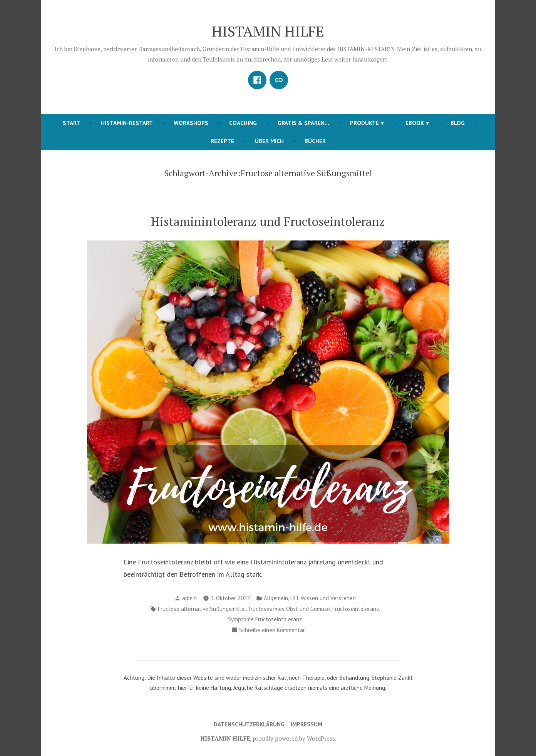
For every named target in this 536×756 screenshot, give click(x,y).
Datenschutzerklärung (249, 724)
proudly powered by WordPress (294, 738)
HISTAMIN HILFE (268, 31)
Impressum (307, 724)
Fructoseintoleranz (356, 609)
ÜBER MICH (269, 141)
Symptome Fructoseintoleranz (265, 619)
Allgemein (276, 598)
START (71, 123)
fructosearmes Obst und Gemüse (289, 609)
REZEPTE (222, 141)
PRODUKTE (364, 123)
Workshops (191, 123)
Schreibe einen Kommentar (272, 630)
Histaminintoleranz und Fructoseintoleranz (268, 221)
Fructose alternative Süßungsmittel (202, 609)
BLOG (458, 123)
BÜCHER (315, 141)
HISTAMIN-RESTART (127, 123)
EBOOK (415, 123)
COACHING (243, 123)
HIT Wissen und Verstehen (323, 598)
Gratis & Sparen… (303, 123)
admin (189, 598)
